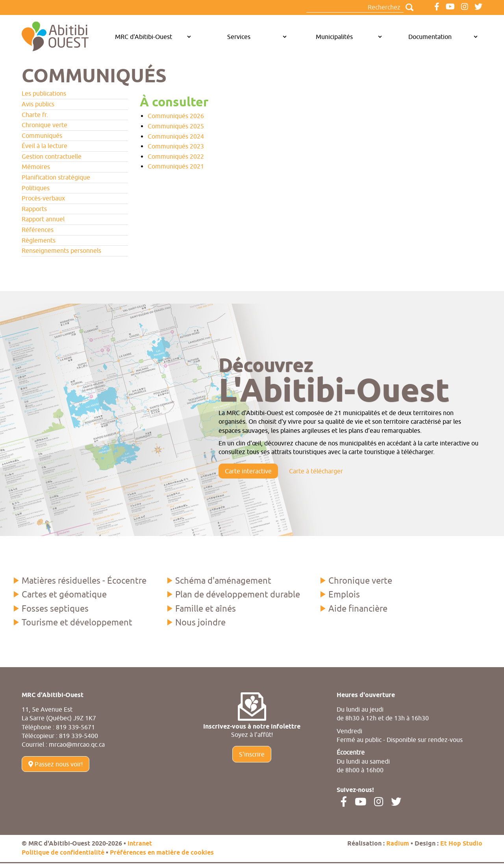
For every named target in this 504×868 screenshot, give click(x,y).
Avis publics (38, 104)
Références (38, 230)
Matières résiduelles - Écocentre (84, 581)
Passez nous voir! (56, 764)
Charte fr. (35, 115)
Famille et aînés (206, 608)
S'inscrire (252, 754)
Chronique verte (44, 125)
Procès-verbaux (43, 198)
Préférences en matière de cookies (162, 853)
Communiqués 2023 (176, 146)
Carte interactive (248, 471)
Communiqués (42, 135)
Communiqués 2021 (176, 166)
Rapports (34, 209)
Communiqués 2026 (176, 116)
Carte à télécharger (316, 471)
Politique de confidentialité (63, 853)
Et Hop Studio (461, 844)
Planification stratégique (56, 177)
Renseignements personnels (61, 250)
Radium (398, 844)
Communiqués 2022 (176, 156)
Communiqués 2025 (176, 126)
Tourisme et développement (77, 622)
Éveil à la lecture (44, 146)
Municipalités (334, 37)
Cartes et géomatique (64, 594)
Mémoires (36, 167)
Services (239, 37)
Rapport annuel (43, 219)
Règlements (39, 240)
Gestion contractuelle (52, 156)
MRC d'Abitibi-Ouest (144, 37)
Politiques (36, 188)
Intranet (140, 844)
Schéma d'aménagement (223, 581)
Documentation (430, 37)
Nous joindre (200, 622)
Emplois (344, 594)
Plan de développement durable (238, 594)
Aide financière (358, 608)
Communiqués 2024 (176, 136)
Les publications (44, 93)
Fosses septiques (55, 608)
